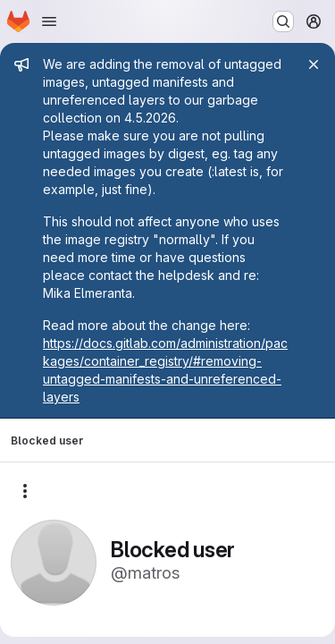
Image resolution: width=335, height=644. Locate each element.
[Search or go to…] (283, 21)
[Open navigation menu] (49, 21)
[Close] (314, 64)
